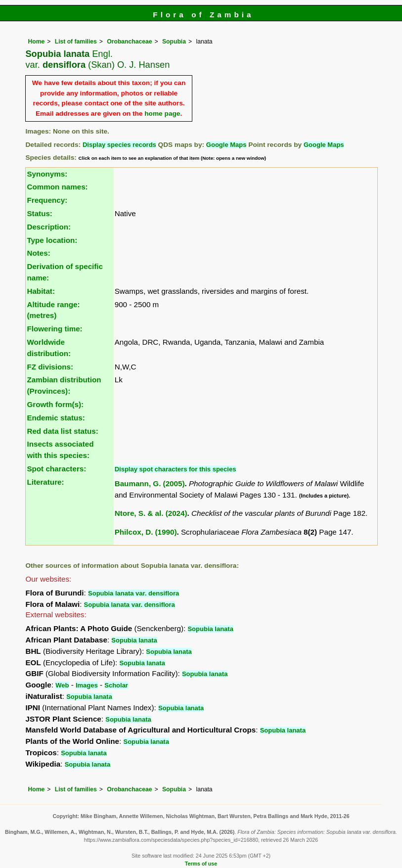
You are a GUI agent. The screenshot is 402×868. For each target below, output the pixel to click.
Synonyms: (47, 174)
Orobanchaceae (129, 42)
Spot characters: (56, 469)
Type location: (52, 240)
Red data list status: (62, 431)
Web (62, 685)
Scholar (116, 685)
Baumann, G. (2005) (150, 483)
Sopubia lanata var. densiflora (134, 593)
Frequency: (47, 200)
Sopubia (174, 42)
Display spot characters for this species (176, 469)
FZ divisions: (50, 367)
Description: (49, 227)
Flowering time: (54, 329)
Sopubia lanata (210, 629)
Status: (39, 213)
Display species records (119, 145)
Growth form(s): (55, 404)
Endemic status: (56, 418)
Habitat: (41, 291)
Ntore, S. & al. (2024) (151, 513)
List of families (76, 42)
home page (162, 114)
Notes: (38, 253)
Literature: (45, 482)
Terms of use (201, 864)
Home (36, 42)
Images (87, 685)
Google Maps (226, 145)
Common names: (57, 187)
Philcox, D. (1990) (146, 532)
